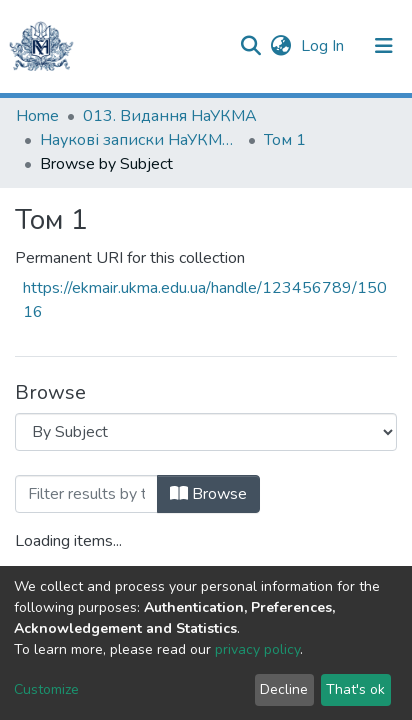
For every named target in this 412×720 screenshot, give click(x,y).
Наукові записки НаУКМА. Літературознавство (140, 140)
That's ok (355, 689)
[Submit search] (250, 46)
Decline (284, 689)
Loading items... (68, 541)
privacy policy (257, 649)
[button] (280, 46)
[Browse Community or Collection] (206, 432)
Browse (208, 494)
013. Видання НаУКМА (170, 116)
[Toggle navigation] (384, 46)
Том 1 (285, 140)
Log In (324, 46)
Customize (46, 689)
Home (37, 116)
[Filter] (86, 494)
